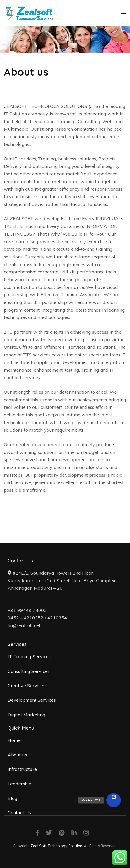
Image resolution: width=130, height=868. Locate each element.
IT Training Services (29, 657)
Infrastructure (22, 769)
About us (17, 755)
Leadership (20, 784)
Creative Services (26, 685)
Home (14, 740)
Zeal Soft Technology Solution (56, 846)
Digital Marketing (26, 715)
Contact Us (19, 813)
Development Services (32, 700)
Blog (13, 798)
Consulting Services (29, 671)
